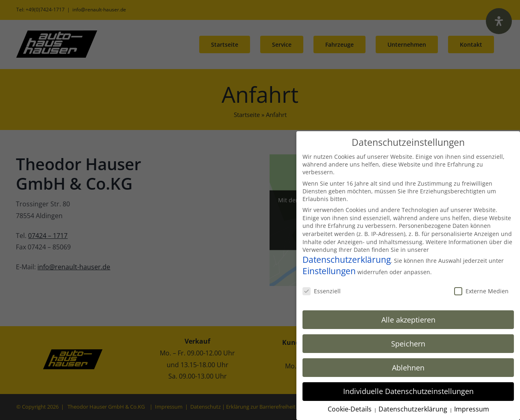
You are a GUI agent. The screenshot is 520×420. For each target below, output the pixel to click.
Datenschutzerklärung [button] (414, 408)
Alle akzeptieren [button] (408, 318)
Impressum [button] (472, 408)
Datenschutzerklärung (347, 258)
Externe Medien (481, 290)
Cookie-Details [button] (350, 408)
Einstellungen (329, 270)
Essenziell (322, 290)
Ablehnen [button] (408, 366)
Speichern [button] (408, 342)
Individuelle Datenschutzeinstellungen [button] (408, 390)
